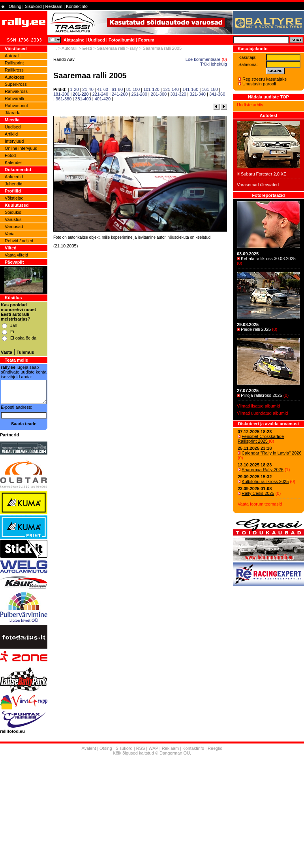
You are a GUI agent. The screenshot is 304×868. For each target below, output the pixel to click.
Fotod (10, 155)
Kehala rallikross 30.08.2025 (268, 259)
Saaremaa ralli (111, 48)
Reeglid (215, 748)
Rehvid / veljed (19, 241)
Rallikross (14, 70)
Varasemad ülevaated (258, 185)
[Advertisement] (140, 352)
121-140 (171, 89)
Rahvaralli (14, 98)
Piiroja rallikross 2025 (262, 395)
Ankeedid (14, 177)
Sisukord (33, 6)
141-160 (190, 89)
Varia (10, 234)
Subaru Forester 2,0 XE (264, 174)
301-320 (178, 94)
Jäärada (13, 113)
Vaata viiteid (16, 255)
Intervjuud (14, 141)
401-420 (103, 99)
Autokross (14, 77)
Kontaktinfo (77, 6)
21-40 (88, 89)
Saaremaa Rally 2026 (263, 470)
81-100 (133, 89)
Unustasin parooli (259, 84)
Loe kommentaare (203, 59)
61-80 (117, 89)
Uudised (97, 40)
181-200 (61, 94)
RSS (141, 748)
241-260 (120, 94)
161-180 (210, 89)
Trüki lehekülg (214, 64)
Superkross (16, 84)
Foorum (146, 40)
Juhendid (14, 184)
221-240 (100, 94)
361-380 (64, 99)
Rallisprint (14, 63)
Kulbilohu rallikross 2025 (265, 481)
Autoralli (13, 56)
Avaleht (89, 748)
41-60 (103, 89)
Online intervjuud (21, 148)
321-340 (198, 94)
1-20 (75, 89)
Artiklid (11, 134)
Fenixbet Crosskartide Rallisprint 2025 (261, 439)
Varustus (13, 219)
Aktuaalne (74, 40)
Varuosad (14, 226)
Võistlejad (14, 198)
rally (134, 48)
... (55, 48)
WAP (153, 748)
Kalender (13, 162)
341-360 (217, 94)
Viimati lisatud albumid (258, 406)
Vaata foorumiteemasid (260, 504)
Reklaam (54, 6)
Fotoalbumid (122, 40)
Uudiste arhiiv (250, 105)
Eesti (87, 48)
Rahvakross (16, 91)
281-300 (159, 94)
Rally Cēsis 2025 (258, 493)
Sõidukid (13, 212)
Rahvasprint (16, 106)
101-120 (151, 89)
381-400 (83, 99)
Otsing (15, 6)
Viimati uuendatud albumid (262, 413)
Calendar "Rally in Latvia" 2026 (272, 453)
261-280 (139, 94)
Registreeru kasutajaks (265, 79)
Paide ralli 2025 (256, 329)
